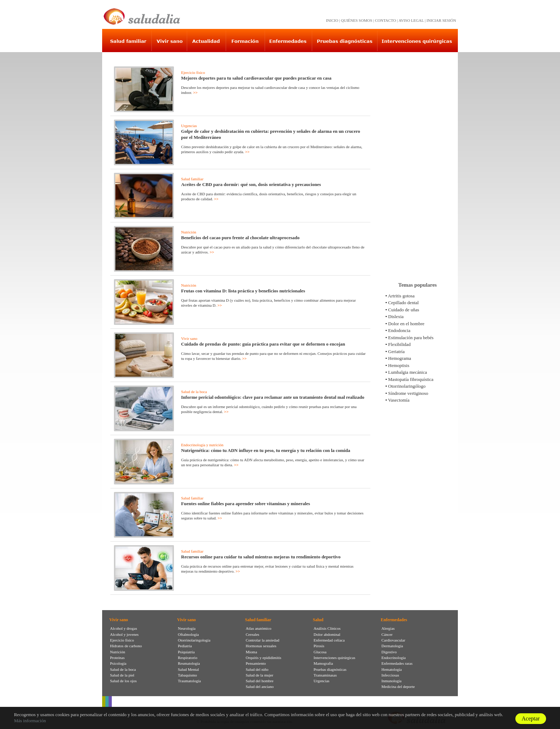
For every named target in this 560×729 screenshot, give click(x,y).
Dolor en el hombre (406, 324)
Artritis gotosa (401, 296)
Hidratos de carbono (126, 646)
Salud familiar (192, 179)
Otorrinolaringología (194, 640)
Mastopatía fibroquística (411, 379)
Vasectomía (399, 400)
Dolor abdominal (327, 634)
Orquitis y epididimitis (264, 658)
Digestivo (389, 652)
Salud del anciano (260, 687)
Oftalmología (188, 634)
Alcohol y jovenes (124, 634)
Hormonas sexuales (261, 646)
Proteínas (117, 658)
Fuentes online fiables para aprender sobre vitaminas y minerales (246, 504)
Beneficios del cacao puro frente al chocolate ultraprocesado (240, 238)
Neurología (187, 628)
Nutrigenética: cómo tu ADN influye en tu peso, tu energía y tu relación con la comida (266, 450)
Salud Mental (188, 669)
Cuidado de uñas (404, 310)
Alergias (388, 628)
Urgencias (189, 126)
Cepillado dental (404, 303)
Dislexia (396, 316)
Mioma (251, 652)
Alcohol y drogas (124, 628)
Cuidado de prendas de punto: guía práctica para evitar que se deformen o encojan (263, 344)
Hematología (392, 669)
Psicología (118, 663)
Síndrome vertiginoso (408, 393)
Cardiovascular (393, 640)
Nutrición (189, 232)
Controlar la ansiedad (262, 640)
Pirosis (319, 646)
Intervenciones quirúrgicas (334, 658)
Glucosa (320, 652)
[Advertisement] (417, 164)
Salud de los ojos (123, 681)
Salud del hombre (260, 681)
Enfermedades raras (397, 663)
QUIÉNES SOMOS (357, 20)
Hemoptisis (399, 365)
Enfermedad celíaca (329, 640)
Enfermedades (394, 620)
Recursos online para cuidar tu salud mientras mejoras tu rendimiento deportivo (261, 557)
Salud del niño (257, 669)
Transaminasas (325, 675)
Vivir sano (189, 338)
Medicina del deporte (398, 687)
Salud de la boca (194, 392)
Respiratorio (187, 658)
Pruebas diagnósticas (330, 669)
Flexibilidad (399, 344)
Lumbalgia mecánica (408, 372)
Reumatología (189, 663)
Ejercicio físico (193, 72)
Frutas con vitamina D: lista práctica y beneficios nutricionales (243, 291)
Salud (318, 620)
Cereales (252, 634)
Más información (30, 721)
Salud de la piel (122, 675)
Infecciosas (390, 675)
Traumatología (189, 681)
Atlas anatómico (259, 628)
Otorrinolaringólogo (407, 386)
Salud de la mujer (259, 675)
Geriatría (396, 351)
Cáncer (387, 634)
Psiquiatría (186, 652)
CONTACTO (386, 20)
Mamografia (323, 663)
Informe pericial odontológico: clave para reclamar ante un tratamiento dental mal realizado (273, 397)
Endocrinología (394, 658)
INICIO (332, 20)
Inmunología (391, 681)
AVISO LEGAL (411, 20)
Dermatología (392, 646)
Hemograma (400, 358)
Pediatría (185, 646)
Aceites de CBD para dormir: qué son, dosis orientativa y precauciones (251, 184)
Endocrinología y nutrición (202, 445)
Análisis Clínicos (327, 628)
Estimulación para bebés (411, 338)
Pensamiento (256, 663)
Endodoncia (399, 330)
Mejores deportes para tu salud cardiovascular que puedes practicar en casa (256, 78)
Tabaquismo (187, 675)
